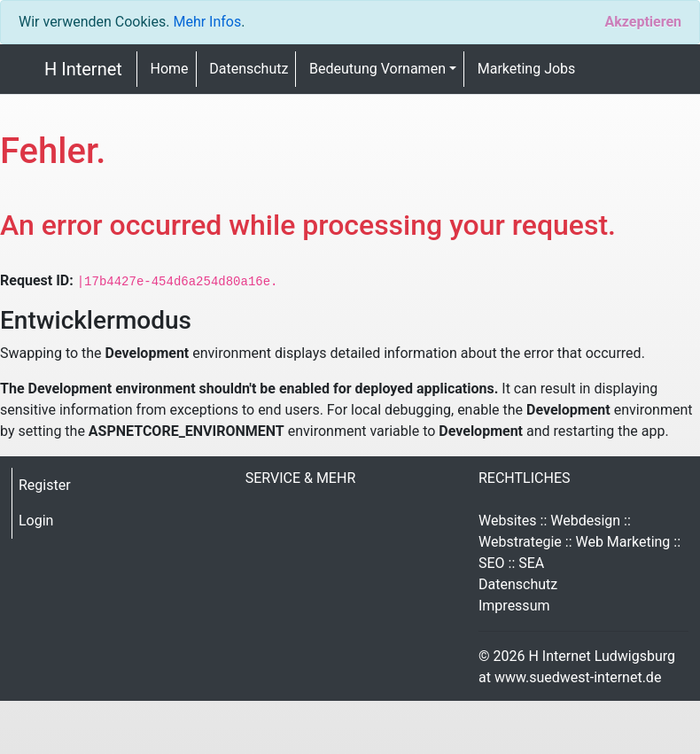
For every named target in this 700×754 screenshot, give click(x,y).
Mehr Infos (207, 22)
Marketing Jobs (527, 69)
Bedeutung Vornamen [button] (377, 69)
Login (36, 521)
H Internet (83, 69)
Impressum (514, 606)
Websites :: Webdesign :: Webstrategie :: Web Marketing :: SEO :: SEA (579, 542)
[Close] (643, 22)
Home (170, 69)
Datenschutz (249, 69)
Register (45, 485)
